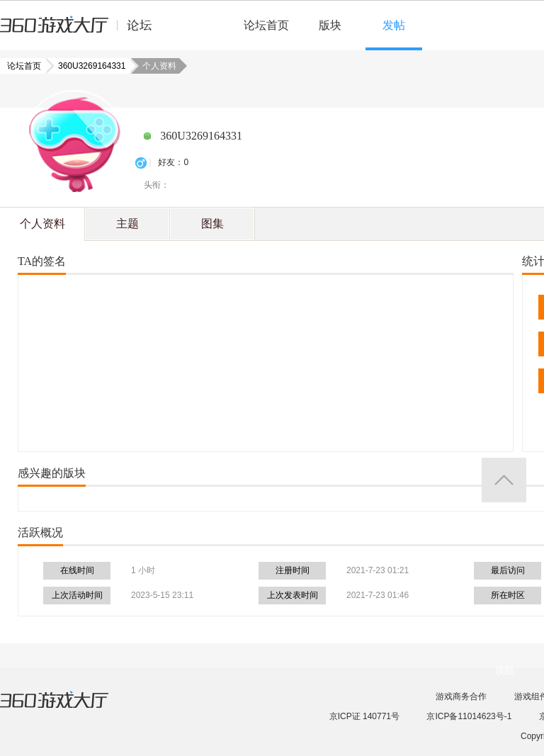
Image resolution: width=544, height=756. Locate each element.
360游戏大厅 (69, 709)
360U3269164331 (87, 66)
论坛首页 (266, 25)
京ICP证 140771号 (364, 716)
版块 (330, 25)
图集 (212, 224)
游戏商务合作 (461, 696)
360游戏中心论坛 (82, 31)
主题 (127, 224)
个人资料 (42, 224)
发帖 (394, 25)
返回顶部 (504, 480)
